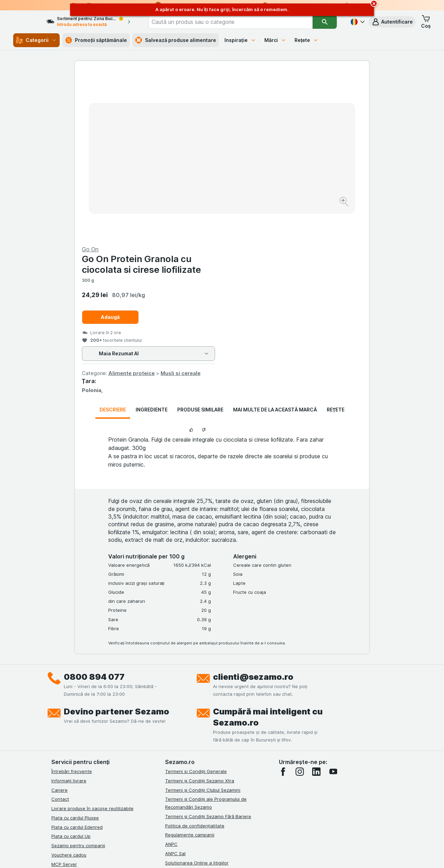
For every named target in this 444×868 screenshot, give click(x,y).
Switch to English (235, 825)
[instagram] (300, 605)
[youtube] (333, 605)
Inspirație (240, 40)
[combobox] (241, 22)
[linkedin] (316, 605)
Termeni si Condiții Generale (196, 605)
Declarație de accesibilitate (195, 724)
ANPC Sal (175, 687)
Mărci (275, 40)
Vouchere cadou (69, 688)
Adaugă (257, 150)
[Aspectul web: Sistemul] (187, 854)
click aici (137, 809)
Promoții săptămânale (96, 40)
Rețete (307, 40)
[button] (392, 22)
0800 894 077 (94, 510)
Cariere (59, 623)
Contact (60, 632)
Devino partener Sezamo (117, 545)
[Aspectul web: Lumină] (221, 854)
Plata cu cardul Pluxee (75, 651)
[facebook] (283, 605)
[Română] (357, 22)
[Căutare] (325, 22)
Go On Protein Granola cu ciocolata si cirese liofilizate (289, 97)
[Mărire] (198, 180)
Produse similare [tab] (200, 243)
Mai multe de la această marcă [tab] (275, 243)
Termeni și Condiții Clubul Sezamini (203, 623)
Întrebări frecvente (72, 605)
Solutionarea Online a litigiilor (197, 696)
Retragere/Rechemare (189, 705)
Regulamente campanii (190, 668)
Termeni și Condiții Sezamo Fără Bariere (208, 650)
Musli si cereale (328, 206)
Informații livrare (69, 614)
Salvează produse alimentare (176, 40)
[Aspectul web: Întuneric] (257, 854)
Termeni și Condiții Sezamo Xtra (200, 614)
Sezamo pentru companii (78, 679)
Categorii (36, 40)
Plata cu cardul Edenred (77, 660)
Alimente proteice (279, 206)
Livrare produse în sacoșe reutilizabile (92, 642)
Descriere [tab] (113, 243)
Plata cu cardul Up (71, 669)
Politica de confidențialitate (195, 659)
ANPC (171, 677)
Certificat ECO (181, 714)
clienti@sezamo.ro (253, 510)
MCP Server (64, 697)
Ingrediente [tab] (152, 243)
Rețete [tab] (336, 243)
